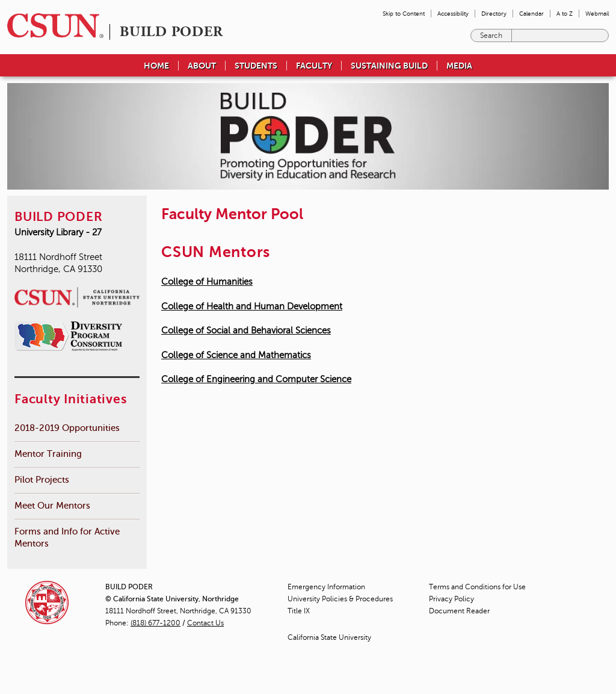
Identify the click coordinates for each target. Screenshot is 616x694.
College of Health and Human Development (252, 306)
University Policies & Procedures (340, 599)
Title (299, 611)
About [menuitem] (202, 66)
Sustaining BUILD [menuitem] (389, 66)
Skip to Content (404, 14)
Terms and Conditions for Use (477, 587)
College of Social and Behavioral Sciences (246, 330)
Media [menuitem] (459, 66)
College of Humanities (207, 282)
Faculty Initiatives (70, 399)
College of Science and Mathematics (236, 355)
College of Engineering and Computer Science (256, 379)
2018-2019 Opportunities (67, 428)
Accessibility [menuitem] (453, 14)
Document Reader (459, 611)
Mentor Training (48, 454)
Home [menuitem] (156, 66)
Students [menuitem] (256, 66)
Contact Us (205, 623)
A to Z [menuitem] (565, 14)
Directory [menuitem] (494, 14)
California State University (329, 637)
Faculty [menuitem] (314, 66)
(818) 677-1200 (156, 623)
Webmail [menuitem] (597, 14)
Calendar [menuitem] (531, 14)
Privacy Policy (451, 599)
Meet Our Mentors (52, 505)
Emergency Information (326, 587)
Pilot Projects (42, 479)
